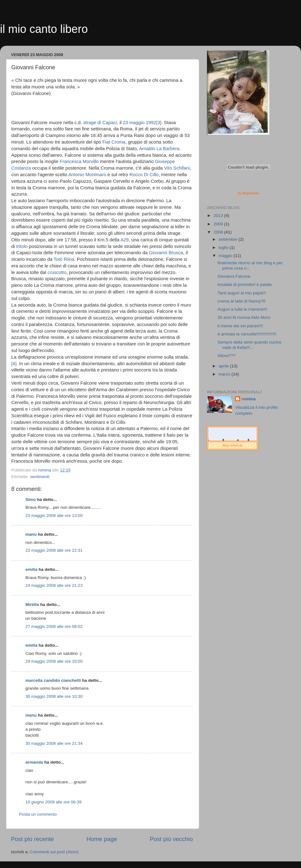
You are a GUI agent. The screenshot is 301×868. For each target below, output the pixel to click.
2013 (219, 216)
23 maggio (134, 123)
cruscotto (57, 272)
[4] (14, 364)
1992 (151, 123)
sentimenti (40, 477)
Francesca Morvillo (79, 161)
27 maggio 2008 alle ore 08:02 (54, 626)
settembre (229, 239)
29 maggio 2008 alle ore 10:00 (54, 661)
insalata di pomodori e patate (245, 284)
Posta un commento (38, 814)
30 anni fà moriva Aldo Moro (244, 317)
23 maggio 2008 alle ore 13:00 (54, 516)
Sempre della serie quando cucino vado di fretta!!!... (250, 345)
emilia (31, 569)
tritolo (22, 246)
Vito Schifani (177, 168)
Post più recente (32, 839)
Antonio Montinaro (87, 175)
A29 (124, 240)
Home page (102, 839)
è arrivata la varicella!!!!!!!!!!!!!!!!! (247, 334)
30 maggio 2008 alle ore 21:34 (54, 743)
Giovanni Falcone (234, 276)
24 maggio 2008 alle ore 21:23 (54, 585)
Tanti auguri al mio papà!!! (242, 293)
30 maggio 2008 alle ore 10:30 (54, 696)
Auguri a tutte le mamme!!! (242, 309)
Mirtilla (32, 605)
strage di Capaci (100, 123)
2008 (219, 232)
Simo (31, 500)
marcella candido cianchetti (53, 680)
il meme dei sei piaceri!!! (240, 326)
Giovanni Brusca (166, 253)
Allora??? (227, 356)
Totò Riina (64, 259)
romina (248, 399)
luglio (224, 247)
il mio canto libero (44, 29)
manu (31, 534)
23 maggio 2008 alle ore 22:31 (54, 550)
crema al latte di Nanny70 (242, 301)
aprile (224, 366)
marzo (225, 374)
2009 (219, 224)
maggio (226, 256)
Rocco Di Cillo (144, 175)
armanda (34, 762)
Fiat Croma (114, 142)
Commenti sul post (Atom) (54, 852)
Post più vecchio (171, 839)
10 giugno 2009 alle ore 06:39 (53, 802)
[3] (159, 123)
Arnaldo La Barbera (159, 149)
